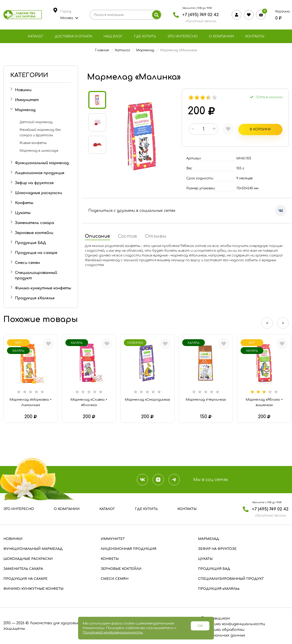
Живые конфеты (33, 143)
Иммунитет (27, 100)
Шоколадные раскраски (38, 193)
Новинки (23, 90)
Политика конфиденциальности (233, 624)
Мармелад (25, 110)
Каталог (36, 36)
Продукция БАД (31, 243)
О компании (221, 36)
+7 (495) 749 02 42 (201, 15)
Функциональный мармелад (42, 163)
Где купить (145, 36)
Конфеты (24, 203)
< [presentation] (267, 323)
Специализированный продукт (231, 579)
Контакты (255, 36)
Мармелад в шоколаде (39, 151)
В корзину (245, 129)
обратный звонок (201, 21)
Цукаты (23, 213)
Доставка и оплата (73, 36)
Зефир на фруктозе (34, 183)
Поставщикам (215, 618)
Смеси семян (27, 263)
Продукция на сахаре (36, 253)
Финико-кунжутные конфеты (43, 288)
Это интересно (183, 36)
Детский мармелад (36, 122)
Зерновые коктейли (34, 233)
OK (200, 626)
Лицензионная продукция (40, 173)
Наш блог (113, 36)
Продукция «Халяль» (35, 298)
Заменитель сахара (35, 223)
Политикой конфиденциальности (113, 633)
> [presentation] (283, 323)
